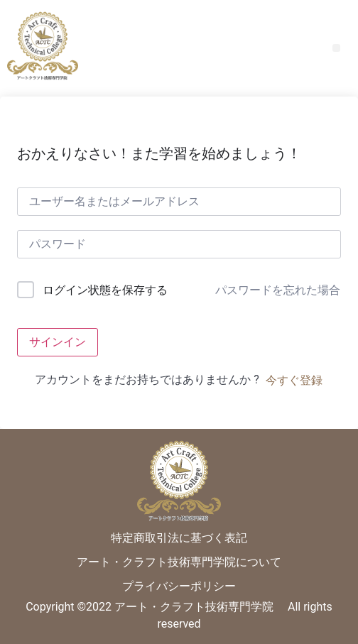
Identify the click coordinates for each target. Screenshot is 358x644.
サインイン (58, 342)
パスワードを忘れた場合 (278, 290)
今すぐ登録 (294, 380)
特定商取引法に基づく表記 (179, 538)
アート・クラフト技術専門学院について (179, 562)
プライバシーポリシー (179, 586)
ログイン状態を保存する (105, 290)
